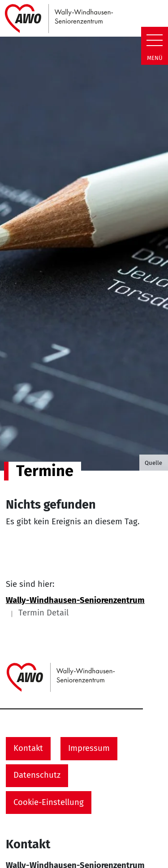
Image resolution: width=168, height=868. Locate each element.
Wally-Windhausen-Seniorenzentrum (75, 600)
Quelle (153, 463)
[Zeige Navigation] (155, 40)
